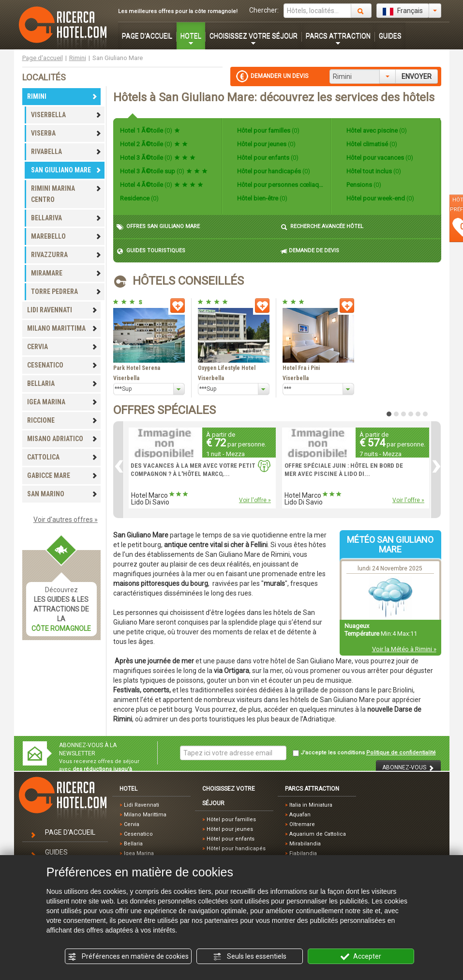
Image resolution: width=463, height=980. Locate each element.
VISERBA (66, 133)
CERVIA (62, 347)
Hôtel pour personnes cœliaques (280, 185)
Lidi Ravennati (142, 805)
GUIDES (390, 36)
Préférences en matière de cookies (128, 957)
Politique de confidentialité (401, 753)
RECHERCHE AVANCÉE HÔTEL (322, 227)
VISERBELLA (66, 115)
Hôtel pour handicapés (273, 171)
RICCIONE (62, 420)
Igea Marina (139, 853)
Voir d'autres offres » (66, 520)
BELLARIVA (66, 218)
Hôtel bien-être (261, 198)
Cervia (132, 824)
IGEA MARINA (62, 402)
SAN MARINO (62, 494)
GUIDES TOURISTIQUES (151, 251)
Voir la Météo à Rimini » (404, 649)
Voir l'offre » (255, 500)
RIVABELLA (66, 152)
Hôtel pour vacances (379, 158)
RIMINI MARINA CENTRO (66, 194)
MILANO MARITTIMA (62, 328)
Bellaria (133, 844)
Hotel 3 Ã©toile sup (164, 171)
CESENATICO (62, 365)
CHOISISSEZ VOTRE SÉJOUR (254, 36)
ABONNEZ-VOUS (408, 768)
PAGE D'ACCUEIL (147, 36)
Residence (139, 198)
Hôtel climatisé (371, 144)
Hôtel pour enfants (267, 158)
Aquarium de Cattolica (318, 834)
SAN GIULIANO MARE (66, 170)
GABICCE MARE (62, 475)
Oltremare (302, 824)
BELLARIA (62, 383)
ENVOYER (417, 77)
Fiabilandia (303, 853)
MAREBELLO (66, 236)
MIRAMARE (66, 273)
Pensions (363, 185)
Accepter (361, 957)
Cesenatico (138, 834)
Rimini (78, 58)
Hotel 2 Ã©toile (154, 144)
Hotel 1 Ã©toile (150, 130)
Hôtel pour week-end (380, 198)
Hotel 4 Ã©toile (162, 185)
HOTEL (191, 36)
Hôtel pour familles (268, 130)
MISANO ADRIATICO (62, 439)
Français (403, 11)
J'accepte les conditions (364, 753)
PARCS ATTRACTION (338, 36)
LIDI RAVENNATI (62, 310)
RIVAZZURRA (66, 255)
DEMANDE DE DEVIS (310, 251)
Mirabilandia (305, 844)
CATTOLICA (62, 457)
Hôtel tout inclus (373, 171)
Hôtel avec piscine (376, 130)
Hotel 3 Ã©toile (158, 158)
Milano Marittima (145, 815)
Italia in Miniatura (311, 805)
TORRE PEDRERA (66, 291)
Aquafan (300, 815)
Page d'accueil (43, 58)
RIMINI (62, 96)
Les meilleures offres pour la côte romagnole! (178, 11)
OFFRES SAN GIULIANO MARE (158, 227)
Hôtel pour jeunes (266, 144)
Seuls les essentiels (250, 957)
